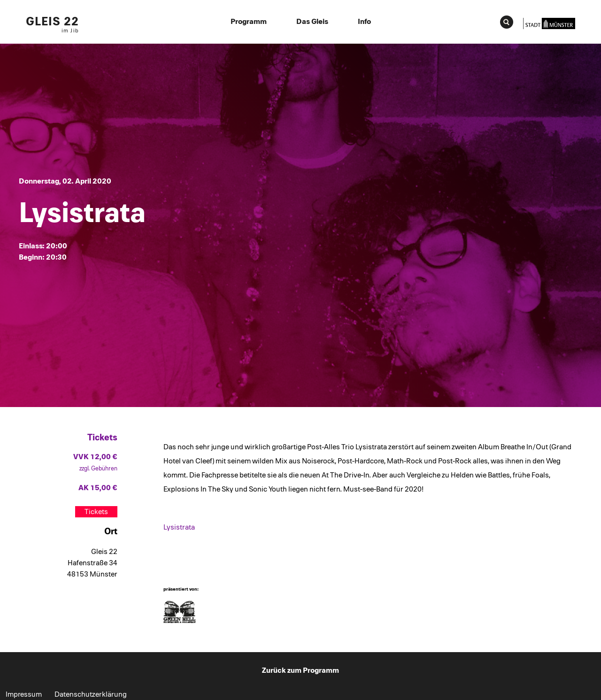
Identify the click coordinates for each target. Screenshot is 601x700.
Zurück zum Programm (300, 670)
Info (364, 22)
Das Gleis (312, 22)
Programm (249, 22)
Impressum (24, 694)
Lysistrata (179, 527)
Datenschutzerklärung (91, 694)
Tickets (96, 512)
